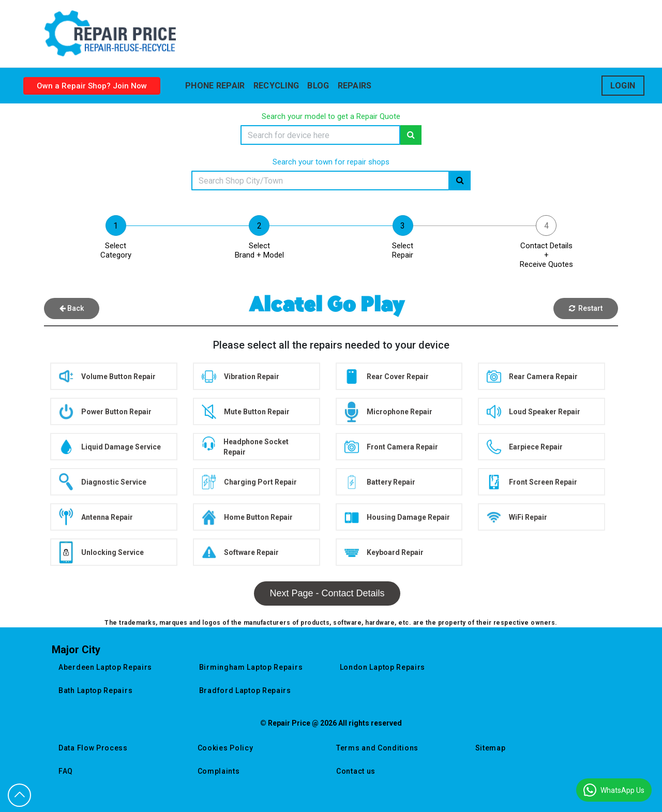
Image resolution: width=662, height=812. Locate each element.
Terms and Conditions (377, 748)
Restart (586, 308)
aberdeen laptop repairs (105, 667)
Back (72, 308)
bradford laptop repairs (245, 690)
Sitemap (491, 748)
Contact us (356, 771)
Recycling (276, 86)
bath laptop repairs (95, 690)
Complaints (219, 771)
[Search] (320, 135)
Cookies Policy (225, 748)
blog (318, 86)
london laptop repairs (383, 667)
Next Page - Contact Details (327, 593)
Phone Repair (215, 86)
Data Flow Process (93, 748)
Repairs (355, 86)
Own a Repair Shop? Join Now (92, 86)
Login (623, 86)
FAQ (66, 771)
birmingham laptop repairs (251, 667)
